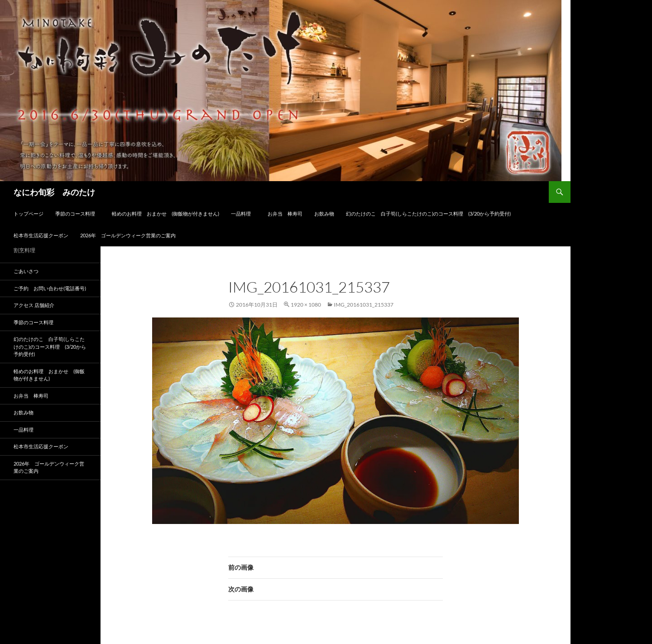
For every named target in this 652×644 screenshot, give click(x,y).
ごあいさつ (26, 271)
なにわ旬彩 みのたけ (54, 192)
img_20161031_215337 (364, 305)
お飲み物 (324, 214)
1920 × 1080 (306, 305)
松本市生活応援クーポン (41, 235)
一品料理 (243, 214)
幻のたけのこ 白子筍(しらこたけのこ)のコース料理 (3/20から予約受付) (428, 214)
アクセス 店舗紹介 (34, 305)
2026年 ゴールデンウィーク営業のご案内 (128, 235)
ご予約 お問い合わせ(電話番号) (50, 288)
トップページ (29, 214)
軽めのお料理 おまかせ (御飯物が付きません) (165, 214)
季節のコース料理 (78, 214)
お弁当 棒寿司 (285, 214)
